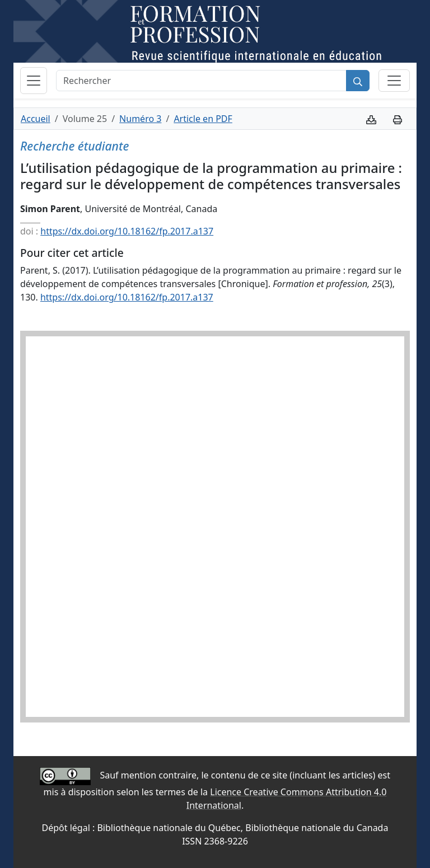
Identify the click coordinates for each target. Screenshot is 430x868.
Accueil (36, 119)
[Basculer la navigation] (34, 81)
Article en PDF (203, 119)
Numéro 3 (140, 119)
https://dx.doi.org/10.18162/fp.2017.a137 (127, 231)
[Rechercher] (201, 81)
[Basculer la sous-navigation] (394, 81)
